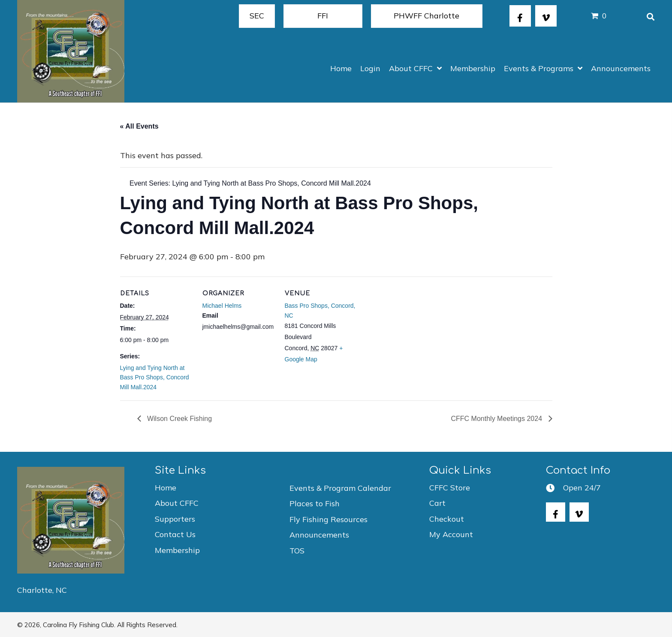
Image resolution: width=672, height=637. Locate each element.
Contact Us (175, 534)
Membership (177, 550)
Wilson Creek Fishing (179, 419)
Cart (437, 503)
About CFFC (177, 503)
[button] (520, 16)
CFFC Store (450, 488)
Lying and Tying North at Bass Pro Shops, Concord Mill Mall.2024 (155, 377)
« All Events (139, 126)
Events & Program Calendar (340, 488)
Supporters (175, 519)
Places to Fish (315, 503)
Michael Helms (222, 306)
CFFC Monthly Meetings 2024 (498, 419)
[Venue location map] (412, 335)
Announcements (319, 535)
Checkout (447, 519)
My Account (451, 534)
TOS (297, 551)
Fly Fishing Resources (328, 519)
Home (166, 488)
